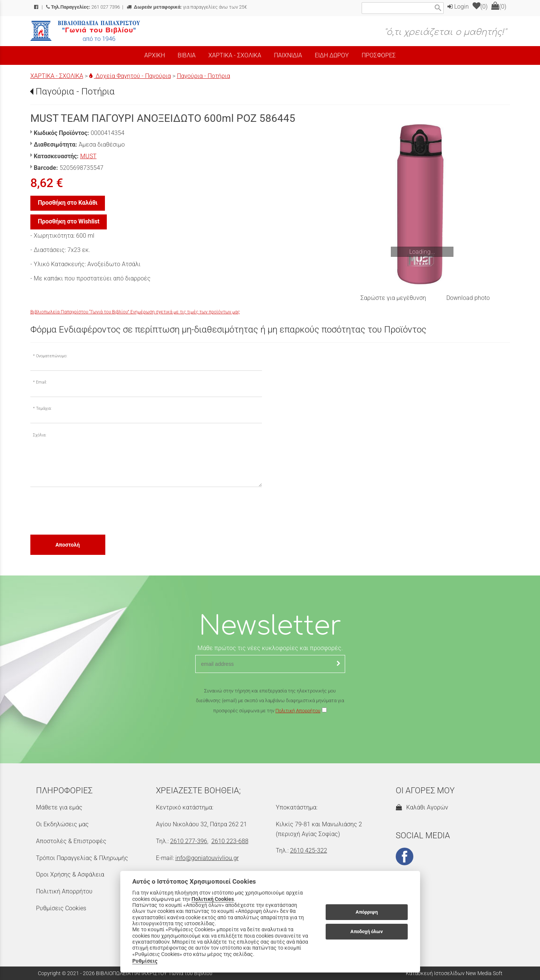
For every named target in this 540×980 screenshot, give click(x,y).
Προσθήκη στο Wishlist (69, 221)
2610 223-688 (230, 841)
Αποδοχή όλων (367, 931)
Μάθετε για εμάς (59, 807)
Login (458, 7)
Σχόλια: (40, 435)
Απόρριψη (367, 912)
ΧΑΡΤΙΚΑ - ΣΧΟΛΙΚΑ (57, 76)
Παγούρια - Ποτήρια (203, 76)
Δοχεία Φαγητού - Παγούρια (130, 76)
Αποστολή (68, 545)
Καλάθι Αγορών (422, 807)
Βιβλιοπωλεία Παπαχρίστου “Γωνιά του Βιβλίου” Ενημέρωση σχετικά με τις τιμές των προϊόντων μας (135, 312)
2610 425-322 (309, 850)
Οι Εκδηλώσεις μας (62, 824)
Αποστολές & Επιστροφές (71, 841)
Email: (41, 382)
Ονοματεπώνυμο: (52, 356)
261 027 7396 (83, 7)
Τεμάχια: (44, 408)
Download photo (468, 298)
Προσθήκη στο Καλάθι (68, 203)
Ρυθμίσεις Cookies (61, 908)
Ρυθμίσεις (145, 961)
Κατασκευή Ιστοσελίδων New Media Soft (454, 973)
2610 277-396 (189, 841)
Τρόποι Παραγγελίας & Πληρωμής (82, 858)
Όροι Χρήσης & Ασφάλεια (70, 874)
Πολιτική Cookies (213, 899)
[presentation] (87, 510)
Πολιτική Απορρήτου (298, 711)
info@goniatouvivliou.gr (207, 858)
